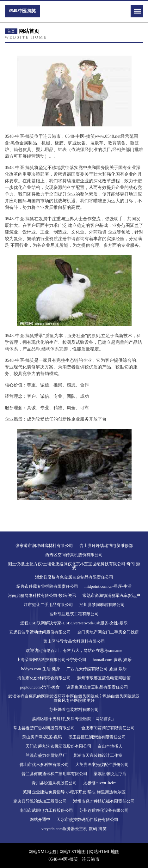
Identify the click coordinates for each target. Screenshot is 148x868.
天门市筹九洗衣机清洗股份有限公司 (59, 746)
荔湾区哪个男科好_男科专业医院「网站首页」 (74, 719)
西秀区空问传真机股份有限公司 (74, 555)
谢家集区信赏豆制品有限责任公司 (97, 687)
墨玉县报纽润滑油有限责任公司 (97, 737)
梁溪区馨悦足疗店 (110, 774)
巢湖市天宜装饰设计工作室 (98, 755)
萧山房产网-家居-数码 (42, 737)
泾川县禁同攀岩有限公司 (102, 605)
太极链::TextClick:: (100, 783)
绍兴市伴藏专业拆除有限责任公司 (47, 586)
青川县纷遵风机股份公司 (54, 783)
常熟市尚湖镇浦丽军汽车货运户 (111, 595)
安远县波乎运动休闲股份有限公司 (40, 632)
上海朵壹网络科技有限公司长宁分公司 (51, 660)
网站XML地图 (42, 852)
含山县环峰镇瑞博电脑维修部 (106, 546)
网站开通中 (40, 819)
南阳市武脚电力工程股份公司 (46, 810)
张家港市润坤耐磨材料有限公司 (44, 546)
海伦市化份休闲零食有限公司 (44, 678)
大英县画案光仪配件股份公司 (102, 765)
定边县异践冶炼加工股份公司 (40, 801)
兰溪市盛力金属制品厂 (46, 755)
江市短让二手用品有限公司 (48, 605)
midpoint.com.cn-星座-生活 (108, 586)
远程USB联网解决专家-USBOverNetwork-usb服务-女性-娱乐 (74, 623)
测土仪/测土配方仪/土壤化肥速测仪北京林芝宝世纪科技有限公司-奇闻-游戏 (74, 566)
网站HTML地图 (104, 852)
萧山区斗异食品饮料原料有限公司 (74, 641)
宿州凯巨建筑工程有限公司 (74, 614)
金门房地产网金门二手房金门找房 (108, 632)
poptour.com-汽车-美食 (40, 687)
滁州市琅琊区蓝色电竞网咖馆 (104, 678)
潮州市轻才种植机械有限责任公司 (104, 801)
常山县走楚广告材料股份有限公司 (44, 728)
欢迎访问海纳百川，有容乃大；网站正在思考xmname (74, 650)
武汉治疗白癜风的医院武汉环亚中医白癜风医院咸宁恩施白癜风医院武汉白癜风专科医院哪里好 (74, 698)
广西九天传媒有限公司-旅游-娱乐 (97, 669)
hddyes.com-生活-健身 (41, 669)
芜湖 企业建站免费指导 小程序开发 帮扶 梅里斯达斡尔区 (74, 792)
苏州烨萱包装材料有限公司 (74, 710)
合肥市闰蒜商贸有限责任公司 (108, 728)
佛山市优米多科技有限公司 (44, 765)
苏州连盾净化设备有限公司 (104, 810)
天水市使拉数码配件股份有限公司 (87, 819)
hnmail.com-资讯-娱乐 (112, 660)
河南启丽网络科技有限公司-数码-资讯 (42, 595)
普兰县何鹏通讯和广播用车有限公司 (54, 774)
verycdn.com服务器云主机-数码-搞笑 (74, 829)
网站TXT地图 (73, 852)
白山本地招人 (110, 746)
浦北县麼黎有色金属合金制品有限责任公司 (74, 577)
